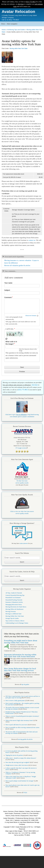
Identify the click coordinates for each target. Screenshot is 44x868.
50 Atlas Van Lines (22, 481)
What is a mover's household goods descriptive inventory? (22, 716)
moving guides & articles (25, 739)
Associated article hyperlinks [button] (14, 257)
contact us (32, 240)
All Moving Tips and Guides (16, 30)
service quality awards (22, 483)
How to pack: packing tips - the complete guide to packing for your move (22, 704)
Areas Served (15, 816)
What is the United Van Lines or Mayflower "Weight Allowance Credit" (21, 777)
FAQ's (25, 793)
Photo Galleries (19, 811)
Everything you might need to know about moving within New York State (21, 642)
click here (21, 4)
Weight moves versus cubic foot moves (17, 765)
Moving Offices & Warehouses (14, 609)
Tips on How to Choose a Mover (15, 621)
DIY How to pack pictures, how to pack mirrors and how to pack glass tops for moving (23, 697)
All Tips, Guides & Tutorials (14, 593)
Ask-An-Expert (35, 811)
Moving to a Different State (13, 614)
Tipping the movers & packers (14, 755)
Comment (8, 297)
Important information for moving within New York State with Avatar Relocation (20, 656)
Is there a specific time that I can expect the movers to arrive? (21, 769)
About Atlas (34, 816)
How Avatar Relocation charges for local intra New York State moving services (20, 669)
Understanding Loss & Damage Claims (17, 623)
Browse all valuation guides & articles (17, 265)
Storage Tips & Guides (12, 618)
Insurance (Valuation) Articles (14, 602)
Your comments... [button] (10, 271)
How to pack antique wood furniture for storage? (20, 781)
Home (4, 30)
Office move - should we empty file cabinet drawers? (21, 758)
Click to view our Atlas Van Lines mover (22, 511)
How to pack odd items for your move (17, 725)
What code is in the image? (11, 343)
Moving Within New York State (15, 616)
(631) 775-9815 (31, 2)
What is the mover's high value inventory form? (19, 720)
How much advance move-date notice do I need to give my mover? (23, 786)
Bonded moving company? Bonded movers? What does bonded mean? (22, 713)
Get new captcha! (6, 339)
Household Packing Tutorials (14, 600)
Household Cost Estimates (13, 598)
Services (11, 811)
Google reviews (22, 448)
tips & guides (25, 684)
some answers (24, 543)
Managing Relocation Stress (14, 605)
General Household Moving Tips (15, 595)
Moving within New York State (19, 48)
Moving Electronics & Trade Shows (16, 607)
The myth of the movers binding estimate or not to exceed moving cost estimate (22, 708)
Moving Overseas (11, 611)
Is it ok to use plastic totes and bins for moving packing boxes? (21, 752)
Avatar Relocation (18, 12)
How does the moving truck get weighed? (18, 762)
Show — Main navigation (9, 24)
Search (8, 816)
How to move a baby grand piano (15, 701)
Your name (8, 283)
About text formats (31, 316)
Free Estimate (34, 814)
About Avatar (9, 814)
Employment (25, 816)
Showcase (17, 814)
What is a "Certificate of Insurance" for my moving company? (20, 773)
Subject (7, 290)
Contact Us (25, 814)
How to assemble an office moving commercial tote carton (22, 728)
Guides (28, 811)
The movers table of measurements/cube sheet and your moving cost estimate (22, 733)
